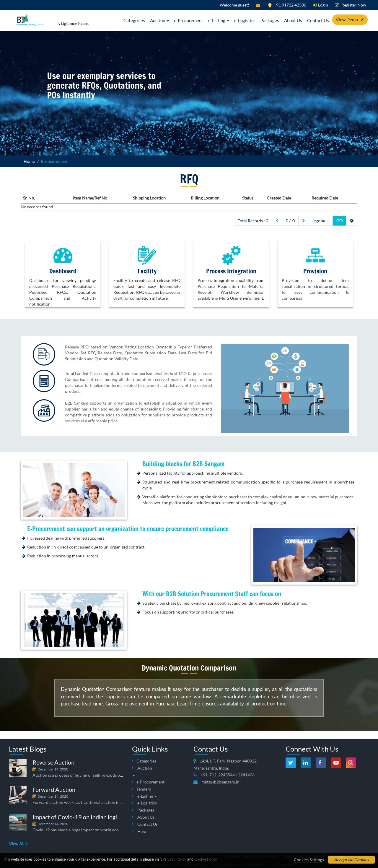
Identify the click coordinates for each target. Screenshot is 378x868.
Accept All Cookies (351, 860)
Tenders (141, 789)
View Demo (350, 20)
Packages (270, 20)
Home (29, 161)
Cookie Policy (206, 859)
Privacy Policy (175, 859)
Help (139, 831)
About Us (293, 20)
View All (18, 844)
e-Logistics (245, 20)
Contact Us (318, 20)
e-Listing (219, 20)
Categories (134, 20)
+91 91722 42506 (287, 5)
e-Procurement (189, 20)
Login (321, 5)
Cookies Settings (309, 860)
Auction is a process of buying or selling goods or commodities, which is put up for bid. (111, 775)
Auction (159, 20)
